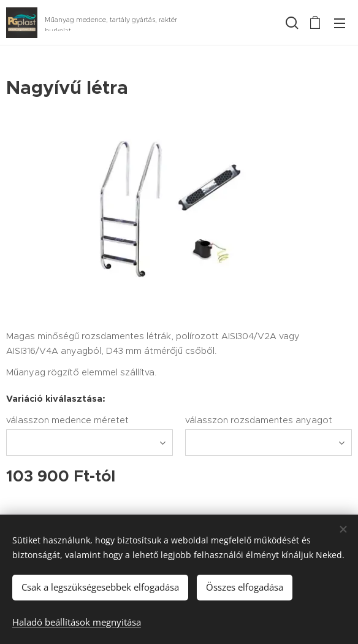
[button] (291, 23)
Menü (340, 23)
